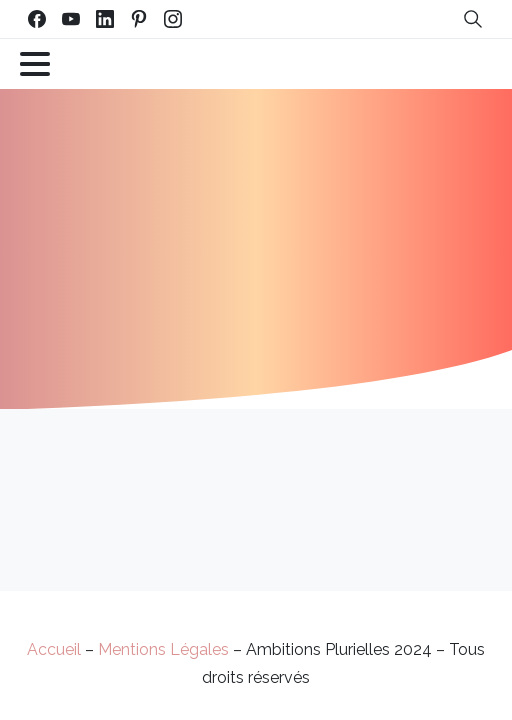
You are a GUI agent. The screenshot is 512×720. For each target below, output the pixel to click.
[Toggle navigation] (35, 64)
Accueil (54, 649)
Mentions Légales (163, 649)
